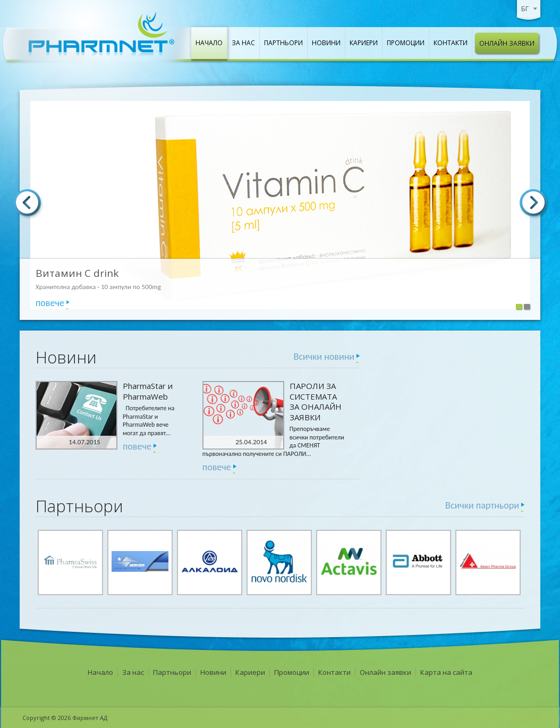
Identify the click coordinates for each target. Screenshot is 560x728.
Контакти (451, 43)
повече (50, 303)
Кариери (364, 43)
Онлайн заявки (507, 43)
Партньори (283, 43)
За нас (243, 43)
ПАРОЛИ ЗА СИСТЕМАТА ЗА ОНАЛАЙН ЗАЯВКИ (316, 401)
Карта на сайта (446, 672)
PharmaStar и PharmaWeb (148, 391)
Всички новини (324, 357)
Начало (209, 43)
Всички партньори (482, 505)
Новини (326, 43)
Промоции (406, 43)
